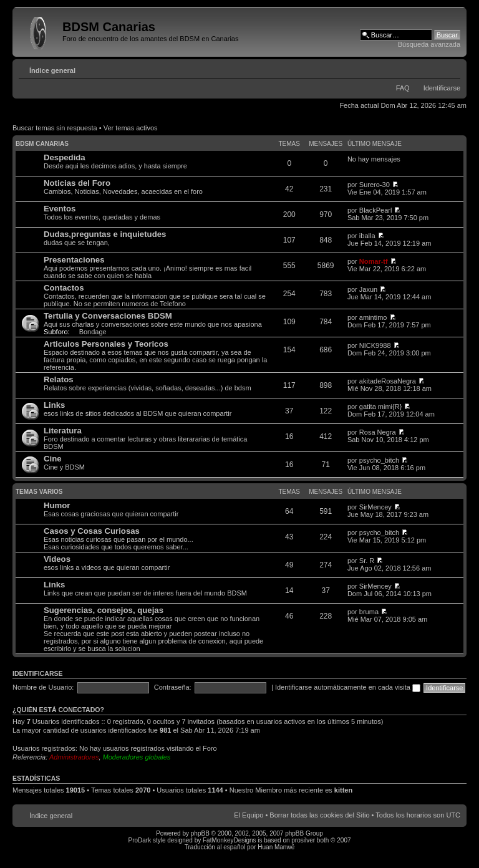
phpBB (200, 833)
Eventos (60, 209)
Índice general (52, 70)
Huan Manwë (276, 847)
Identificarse (442, 88)
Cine (53, 459)
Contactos (64, 288)
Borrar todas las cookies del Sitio (319, 815)
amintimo (373, 317)
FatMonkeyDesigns (230, 840)
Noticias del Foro (77, 183)
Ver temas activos (131, 128)
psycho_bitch (379, 460)
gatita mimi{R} (380, 407)
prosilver (303, 840)
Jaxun (368, 289)
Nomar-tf (374, 261)
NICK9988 (375, 345)
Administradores (74, 757)
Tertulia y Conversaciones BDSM (108, 316)
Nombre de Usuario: (43, 687)
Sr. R (367, 561)
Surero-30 (375, 185)
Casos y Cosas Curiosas (92, 531)
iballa (367, 236)
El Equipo (249, 815)
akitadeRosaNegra (388, 381)
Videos (57, 559)
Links (54, 405)
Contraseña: (173, 687)
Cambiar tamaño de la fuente (451, 68)
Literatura (63, 431)
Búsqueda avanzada (429, 44)
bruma (369, 612)
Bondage (93, 332)
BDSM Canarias (42, 144)
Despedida (65, 157)
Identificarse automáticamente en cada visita (348, 687)
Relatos (59, 379)
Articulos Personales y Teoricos (106, 344)
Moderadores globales (137, 757)
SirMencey (375, 507)
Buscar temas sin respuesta (55, 128)
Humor (57, 505)
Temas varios (39, 492)
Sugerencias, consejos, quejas (104, 610)
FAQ (403, 88)
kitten (343, 790)
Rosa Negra (378, 432)
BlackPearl (376, 210)
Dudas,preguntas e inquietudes (105, 234)
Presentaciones (74, 260)
